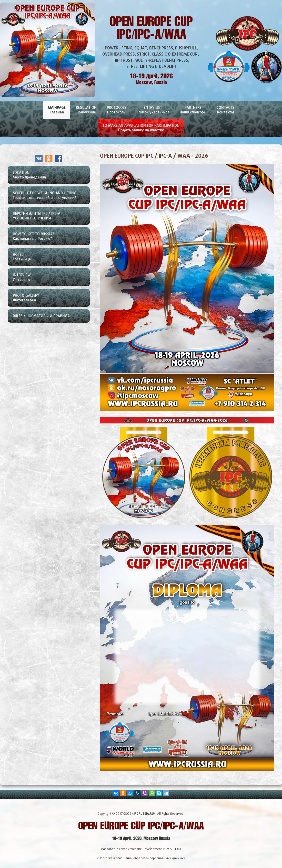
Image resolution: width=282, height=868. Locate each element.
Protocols (117, 112)
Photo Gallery (51, 299)
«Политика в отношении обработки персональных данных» (141, 858)
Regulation (86, 112)
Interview (51, 279)
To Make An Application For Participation (141, 130)
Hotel (51, 258)
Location (51, 176)
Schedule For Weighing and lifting (51, 197)
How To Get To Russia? (51, 238)
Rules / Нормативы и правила (41, 316)
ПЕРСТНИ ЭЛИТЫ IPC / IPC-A (51, 217)
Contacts (225, 112)
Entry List (153, 112)
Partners (193, 112)
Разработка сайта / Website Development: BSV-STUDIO (141, 849)
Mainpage (57, 112)
